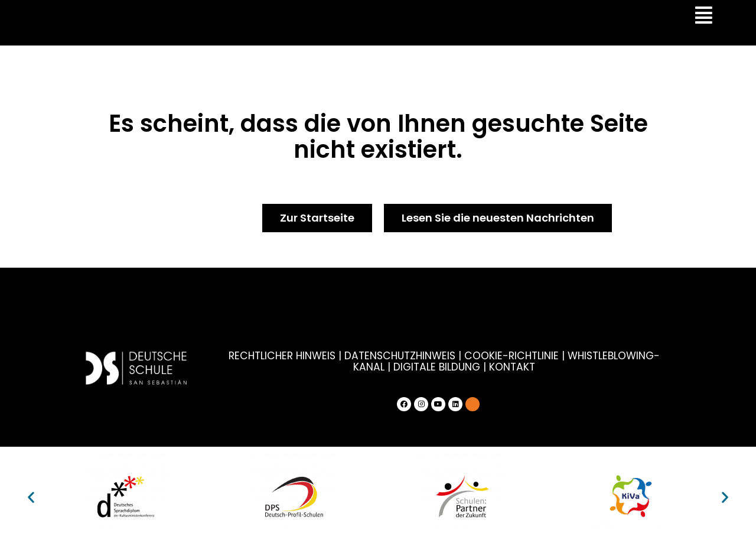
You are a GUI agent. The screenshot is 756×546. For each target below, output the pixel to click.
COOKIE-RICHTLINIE (491, 356)
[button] (31, 496)
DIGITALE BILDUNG (417, 366)
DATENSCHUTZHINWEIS (382, 356)
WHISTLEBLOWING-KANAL (609, 356)
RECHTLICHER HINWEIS (267, 356)
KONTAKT (492, 366)
